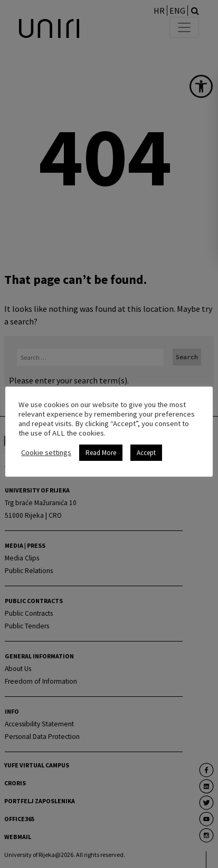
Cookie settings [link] (50, 452)
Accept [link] (150, 453)
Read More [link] (105, 453)
